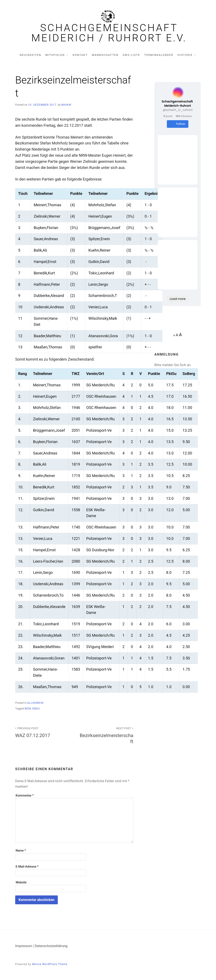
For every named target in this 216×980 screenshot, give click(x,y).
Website (21, 882)
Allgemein (35, 703)
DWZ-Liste (131, 55)
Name (21, 851)
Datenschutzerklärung (51, 946)
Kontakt (80, 55)
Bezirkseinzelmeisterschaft (106, 735)
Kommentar (25, 796)
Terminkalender (159, 55)
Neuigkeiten (31, 55)
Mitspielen (55, 55)
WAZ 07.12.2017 (42, 732)
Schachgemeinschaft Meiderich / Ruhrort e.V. (109, 33)
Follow (178, 124)
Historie (185, 55)
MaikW (66, 105)
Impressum (24, 946)
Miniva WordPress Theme (50, 964)
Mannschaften (105, 55)
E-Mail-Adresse (27, 867)
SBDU (36, 708)
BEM (28, 708)
